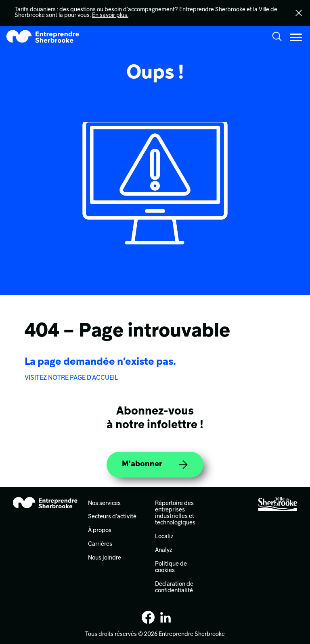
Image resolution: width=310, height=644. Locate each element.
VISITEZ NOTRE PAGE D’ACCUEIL (71, 378)
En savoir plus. (110, 16)
